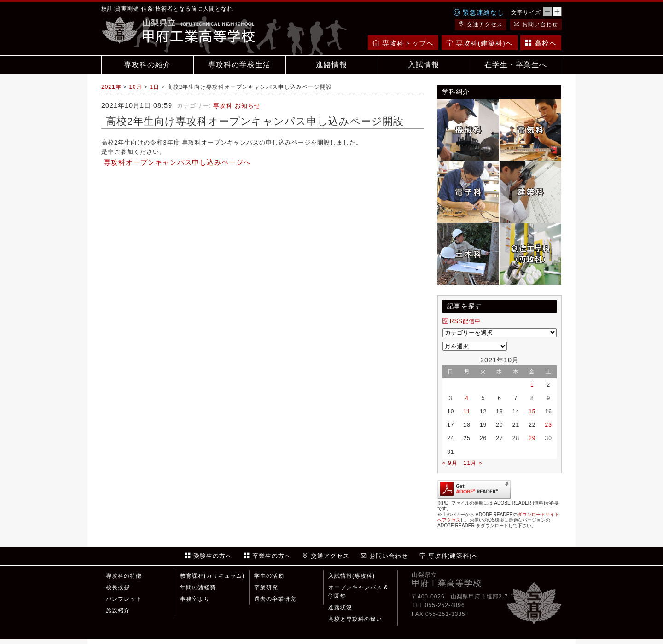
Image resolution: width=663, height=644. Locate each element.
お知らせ (248, 106)
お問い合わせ (536, 24)
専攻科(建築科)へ (480, 43)
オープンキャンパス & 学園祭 (358, 592)
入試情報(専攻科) (352, 576)
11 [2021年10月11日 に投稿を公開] (467, 412)
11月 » (473, 463)
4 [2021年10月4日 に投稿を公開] (467, 398)
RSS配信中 (462, 321)
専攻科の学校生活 (239, 65)
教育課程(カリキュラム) (212, 576)
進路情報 (331, 65)
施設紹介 (118, 610)
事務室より (195, 599)
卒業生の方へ (267, 556)
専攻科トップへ (403, 43)
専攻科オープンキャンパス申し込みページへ (177, 162)
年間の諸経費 (198, 587)
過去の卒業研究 (275, 599)
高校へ (541, 43)
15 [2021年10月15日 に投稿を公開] (532, 412)
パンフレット (124, 599)
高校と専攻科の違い (355, 619)
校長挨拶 (118, 587)
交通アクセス (481, 24)
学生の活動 (269, 576)
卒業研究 (266, 587)
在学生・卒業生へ (516, 65)
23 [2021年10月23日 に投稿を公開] (549, 425)
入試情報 (424, 65)
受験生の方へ (208, 556)
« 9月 (450, 463)
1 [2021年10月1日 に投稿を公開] (532, 385)
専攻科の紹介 (147, 65)
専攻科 (223, 106)
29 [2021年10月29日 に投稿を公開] (532, 438)
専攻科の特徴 (124, 576)
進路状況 (340, 608)
